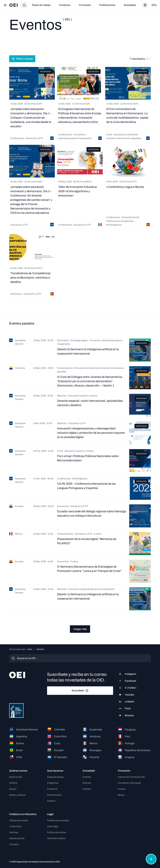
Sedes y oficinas (17, 795)
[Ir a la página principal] (13, 5)
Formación (85, 5)
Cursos (121, 789)
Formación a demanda (129, 783)
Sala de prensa (17, 838)
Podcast (87, 789)
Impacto (51, 801)
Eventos (87, 777)
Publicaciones (107, 5)
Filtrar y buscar (22, 59)
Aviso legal (53, 826)
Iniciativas (65, 5)
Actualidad (130, 5)
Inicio (30, 649)
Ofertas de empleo (19, 820)
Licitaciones (15, 826)
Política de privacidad (58, 820)
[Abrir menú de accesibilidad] (151, 859)
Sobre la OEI (16, 777)
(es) (154, 5)
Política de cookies (57, 832)
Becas (121, 795)
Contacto (14, 844)
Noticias (87, 783)
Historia (13, 783)
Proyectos (52, 789)
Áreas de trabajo (41, 5)
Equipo (13, 789)
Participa (14, 832)
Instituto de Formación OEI (131, 777)
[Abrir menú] (5, 5)
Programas (53, 783)
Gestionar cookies (56, 838)
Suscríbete (80, 691)
